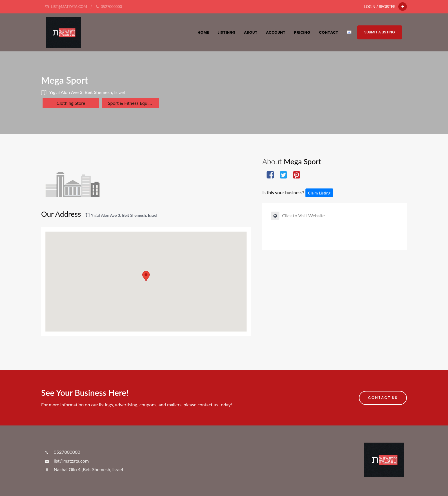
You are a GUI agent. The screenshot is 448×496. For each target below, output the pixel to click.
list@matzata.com (66, 461)
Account (276, 32)
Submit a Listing (380, 32)
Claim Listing (319, 193)
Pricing (302, 32)
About (251, 32)
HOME (203, 32)
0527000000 (62, 452)
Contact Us (383, 398)
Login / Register (380, 7)
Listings (226, 32)
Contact (329, 32)
